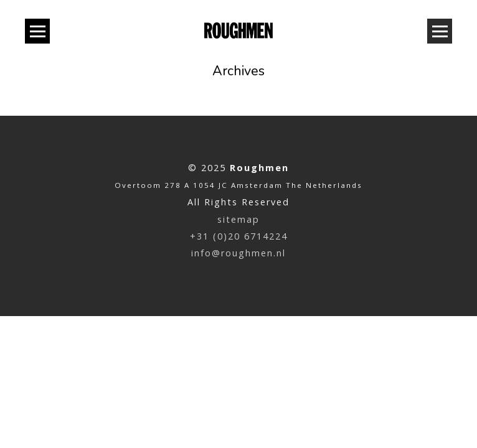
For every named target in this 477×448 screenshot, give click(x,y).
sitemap (238, 219)
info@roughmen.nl (238, 253)
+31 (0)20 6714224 (239, 236)
